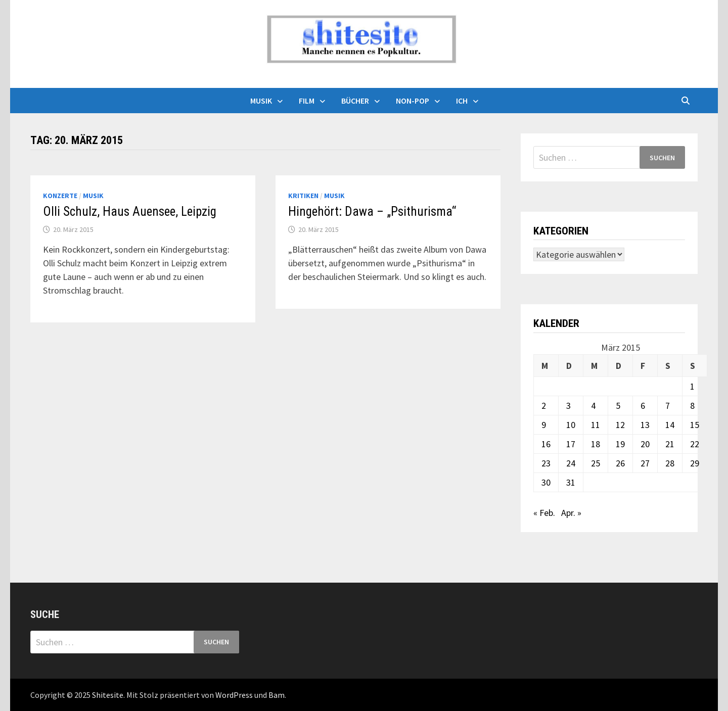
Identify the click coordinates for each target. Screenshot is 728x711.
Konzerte (60, 196)
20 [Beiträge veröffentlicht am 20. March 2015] (645, 444)
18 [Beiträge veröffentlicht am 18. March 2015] (596, 444)
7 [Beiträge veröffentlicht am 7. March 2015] (668, 406)
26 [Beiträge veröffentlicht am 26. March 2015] (620, 463)
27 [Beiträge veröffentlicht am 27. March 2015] (645, 463)
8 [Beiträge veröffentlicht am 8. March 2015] (692, 406)
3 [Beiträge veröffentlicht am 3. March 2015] (568, 406)
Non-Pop (413, 101)
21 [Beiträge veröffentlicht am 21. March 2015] (670, 444)
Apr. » (571, 513)
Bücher (355, 101)
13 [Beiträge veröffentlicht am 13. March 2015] (645, 425)
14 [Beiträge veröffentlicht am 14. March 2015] (670, 425)
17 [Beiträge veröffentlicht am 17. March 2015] (571, 444)
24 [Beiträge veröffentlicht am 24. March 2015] (571, 463)
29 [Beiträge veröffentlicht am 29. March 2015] (695, 463)
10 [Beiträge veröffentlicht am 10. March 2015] (571, 425)
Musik (261, 101)
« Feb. (544, 513)
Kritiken (303, 196)
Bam (277, 695)
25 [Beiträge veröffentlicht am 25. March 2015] (596, 463)
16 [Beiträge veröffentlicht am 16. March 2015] (546, 444)
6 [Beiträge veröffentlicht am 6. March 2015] (643, 406)
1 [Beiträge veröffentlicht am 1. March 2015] (692, 386)
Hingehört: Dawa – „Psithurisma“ (372, 211)
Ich (462, 101)
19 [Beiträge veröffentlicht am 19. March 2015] (620, 444)
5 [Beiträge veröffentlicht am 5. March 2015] (618, 406)
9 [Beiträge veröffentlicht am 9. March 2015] (544, 425)
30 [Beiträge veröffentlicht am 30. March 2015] (546, 482)
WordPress (234, 695)
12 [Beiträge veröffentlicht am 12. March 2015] (620, 425)
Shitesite (108, 695)
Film (307, 101)
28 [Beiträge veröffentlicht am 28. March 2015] (670, 463)
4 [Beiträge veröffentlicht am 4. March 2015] (593, 406)
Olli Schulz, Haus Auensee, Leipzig (130, 211)
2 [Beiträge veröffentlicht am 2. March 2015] (544, 406)
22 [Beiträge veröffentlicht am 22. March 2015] (695, 444)
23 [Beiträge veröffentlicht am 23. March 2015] (546, 463)
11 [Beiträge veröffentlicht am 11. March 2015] (596, 425)
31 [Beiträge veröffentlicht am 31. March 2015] (571, 482)
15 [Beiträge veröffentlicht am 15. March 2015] (695, 425)
